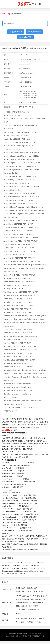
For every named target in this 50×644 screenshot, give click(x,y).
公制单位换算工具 (33, 609)
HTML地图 (37, 633)
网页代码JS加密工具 (38, 599)
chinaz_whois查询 (34, 32)
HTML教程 (32, 619)
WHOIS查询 (6, 425)
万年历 (18, 614)
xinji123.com (19, 571)
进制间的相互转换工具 (24, 603)
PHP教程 (38, 622)
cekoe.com (14, 574)
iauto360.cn (20, 563)
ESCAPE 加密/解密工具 (39, 596)
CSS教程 (41, 619)
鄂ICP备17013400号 (37, 636)
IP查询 (29, 591)
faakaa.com (25, 566)
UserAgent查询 (38, 591)
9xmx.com (6, 568)
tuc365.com (6, 566)
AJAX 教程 (30, 622)
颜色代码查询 (33, 606)
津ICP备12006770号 (26, 107)
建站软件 (24, 619)
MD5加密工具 (38, 603)
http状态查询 (20, 591)
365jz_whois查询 (16, 32)
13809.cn (22, 574)
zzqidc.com (16, 566)
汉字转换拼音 (21, 609)
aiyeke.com (15, 568)
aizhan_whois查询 (25, 37)
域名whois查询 (32, 588)
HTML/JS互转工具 (22, 596)
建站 (17, 619)
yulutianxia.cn (25, 568)
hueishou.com (35, 566)
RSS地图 (30, 633)
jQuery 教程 (20, 622)
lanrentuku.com (8, 571)
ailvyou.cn (40, 571)
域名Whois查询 (16, 14)
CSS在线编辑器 (21, 606)
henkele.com (30, 563)
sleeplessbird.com (9, 563)
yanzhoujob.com (30, 571)
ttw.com (33, 568)
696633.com (40, 563)
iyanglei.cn (41, 568)
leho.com (5, 574)
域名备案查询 (21, 588)
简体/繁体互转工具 (22, 599)
